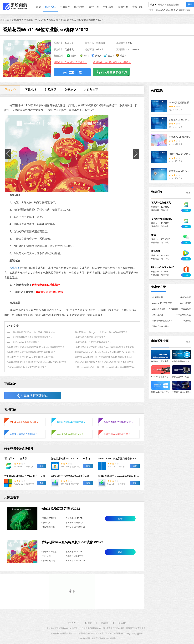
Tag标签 (88, 623)
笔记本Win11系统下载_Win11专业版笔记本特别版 (31, 357)
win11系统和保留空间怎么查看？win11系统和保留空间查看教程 (104, 347)
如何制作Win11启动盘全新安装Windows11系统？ (72, 422)
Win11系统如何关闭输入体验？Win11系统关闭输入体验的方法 (104, 362)
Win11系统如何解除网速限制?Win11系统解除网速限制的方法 (36, 347)
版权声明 (105, 623)
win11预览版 (157, 297)
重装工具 (94, 7)
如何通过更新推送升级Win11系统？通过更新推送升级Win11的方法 (25, 434)
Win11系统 (41, 20)
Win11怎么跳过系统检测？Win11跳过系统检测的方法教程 (72, 434)
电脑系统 (50, 7)
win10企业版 (185, 297)
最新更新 (123, 7)
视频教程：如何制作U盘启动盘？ (70, 62)
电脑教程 (79, 7)
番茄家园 (53, 20)
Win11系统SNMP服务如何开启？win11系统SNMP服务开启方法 (37, 362)
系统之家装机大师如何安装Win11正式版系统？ (119, 422)
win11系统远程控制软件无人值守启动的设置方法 (30, 337)
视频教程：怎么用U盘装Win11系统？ (112, 62)
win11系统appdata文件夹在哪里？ (23, 342)
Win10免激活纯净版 (183, 10)
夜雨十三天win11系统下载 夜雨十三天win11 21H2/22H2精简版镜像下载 (108, 367)
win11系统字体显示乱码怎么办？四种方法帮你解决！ (32, 332)
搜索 (190, 4)
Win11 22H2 (170, 10)
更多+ (189, 193)
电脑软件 (65, 7)
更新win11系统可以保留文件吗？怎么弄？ (27, 367)
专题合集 (138, 7)
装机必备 (108, 7)
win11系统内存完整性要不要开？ (90, 337)
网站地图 (122, 623)
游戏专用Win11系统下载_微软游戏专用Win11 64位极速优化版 (104, 357)
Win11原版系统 (159, 309)
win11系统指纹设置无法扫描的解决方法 (93, 342)
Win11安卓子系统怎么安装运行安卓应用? (25, 422)
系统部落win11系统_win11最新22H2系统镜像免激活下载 (101, 332)
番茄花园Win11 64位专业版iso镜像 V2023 (81, 20)
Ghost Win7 (160, 10)
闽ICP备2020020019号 (106, 638)
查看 (120, 519)
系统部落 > (18, 20)
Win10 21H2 (185, 303)
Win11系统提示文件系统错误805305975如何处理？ (31, 352)
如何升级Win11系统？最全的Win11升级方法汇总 (119, 434)
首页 (38, 7)
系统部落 (15, 268)
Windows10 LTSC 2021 (162, 303)
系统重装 (187, 321)
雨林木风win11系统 (160, 326)
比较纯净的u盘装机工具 (162, 321)
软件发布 (72, 623)
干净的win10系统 (183, 315)
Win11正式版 (158, 315)
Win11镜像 (173, 309)
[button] (71, 187)
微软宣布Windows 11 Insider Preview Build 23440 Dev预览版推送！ (106, 352)
